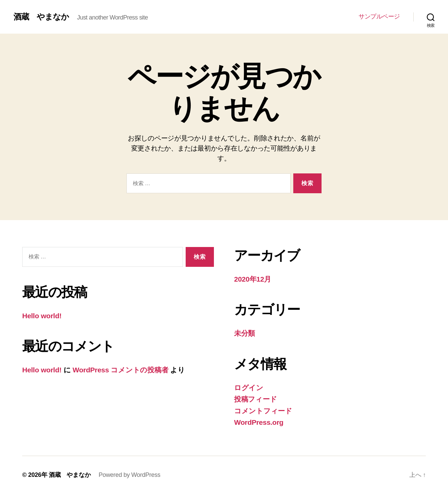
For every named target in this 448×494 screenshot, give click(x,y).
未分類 (245, 333)
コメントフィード (263, 411)
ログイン (249, 388)
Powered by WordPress (129, 475)
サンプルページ (379, 16)
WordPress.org (259, 422)
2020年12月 (253, 279)
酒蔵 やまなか (41, 17)
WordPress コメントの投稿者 (120, 370)
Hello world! (42, 316)
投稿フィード (255, 399)
